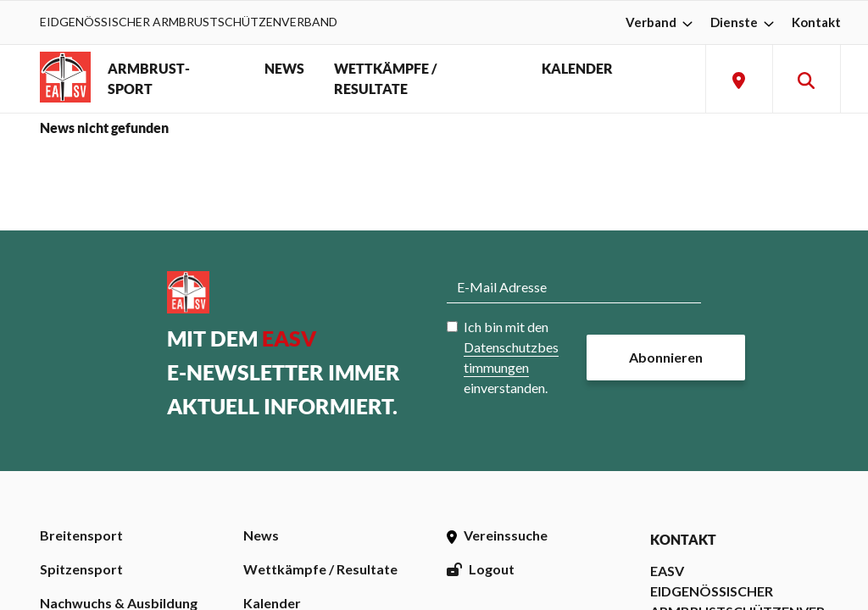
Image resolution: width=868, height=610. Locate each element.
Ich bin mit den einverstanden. (511, 357)
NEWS (284, 69)
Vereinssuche (497, 535)
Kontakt (816, 22)
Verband (661, 22)
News (261, 535)
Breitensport (81, 535)
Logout (481, 569)
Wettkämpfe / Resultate (320, 569)
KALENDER (577, 69)
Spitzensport (81, 569)
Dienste (744, 22)
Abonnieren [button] (666, 357)
